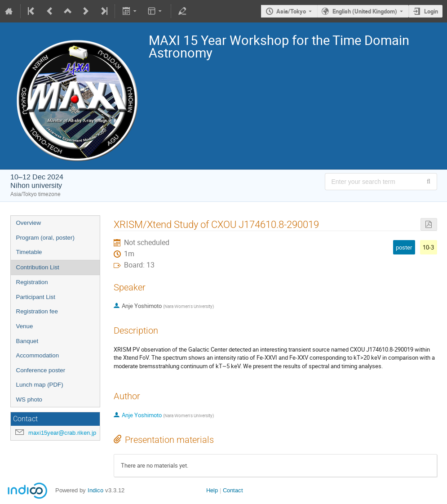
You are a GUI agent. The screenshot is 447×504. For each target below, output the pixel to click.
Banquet (27, 341)
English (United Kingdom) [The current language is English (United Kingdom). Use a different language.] (365, 11)
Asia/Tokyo (291, 11)
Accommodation (38, 355)
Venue (25, 326)
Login (431, 11)
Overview (29, 223)
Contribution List (38, 267)
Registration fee (37, 311)
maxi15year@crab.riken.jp (62, 433)
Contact (233, 490)
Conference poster (41, 370)
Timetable (29, 252)
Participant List (36, 297)
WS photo (29, 399)
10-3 (428, 247)
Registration (32, 282)
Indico (95, 490)
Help (212, 490)
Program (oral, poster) (45, 238)
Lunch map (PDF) (40, 385)
